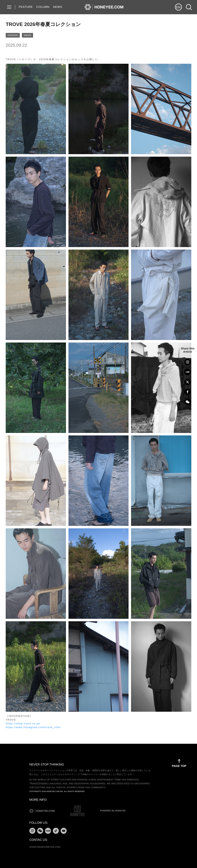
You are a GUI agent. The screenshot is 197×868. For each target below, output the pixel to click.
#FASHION (13, 35)
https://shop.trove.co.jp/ (23, 723)
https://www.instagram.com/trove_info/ (33, 727)
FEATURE (26, 7)
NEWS (58, 7)
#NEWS (27, 35)
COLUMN (43, 7)
